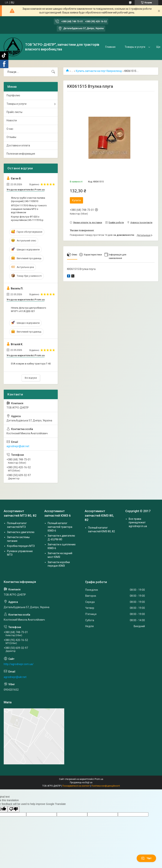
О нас (10, 129)
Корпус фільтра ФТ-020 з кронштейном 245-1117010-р (27, 218)
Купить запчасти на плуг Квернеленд (99, 71)
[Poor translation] (14, 809)
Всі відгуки (31, 378)
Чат (146, 858)
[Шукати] (53, 72)
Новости (12, 120)
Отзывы (11, 137)
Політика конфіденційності (106, 786)
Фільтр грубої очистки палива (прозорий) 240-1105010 (28, 199)
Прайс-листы (14, 112)
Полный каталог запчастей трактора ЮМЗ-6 (60, 527)
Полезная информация (21, 154)
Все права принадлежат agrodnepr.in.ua (138, 522)
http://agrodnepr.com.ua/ (19, 664)
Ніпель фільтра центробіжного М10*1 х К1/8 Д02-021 (29, 309)
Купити (76, 200)
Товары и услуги (135, 47)
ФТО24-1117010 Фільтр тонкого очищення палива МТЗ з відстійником (29, 209)
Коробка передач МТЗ (21, 546)
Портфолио (13, 95)
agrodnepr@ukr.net (18, 446)
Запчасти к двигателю (21, 532)
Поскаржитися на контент (76, 786)
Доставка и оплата (18, 145)
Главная (110, 47)
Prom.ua (99, 779)
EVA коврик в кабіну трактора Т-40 (31, 364)
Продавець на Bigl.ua (81, 782)
